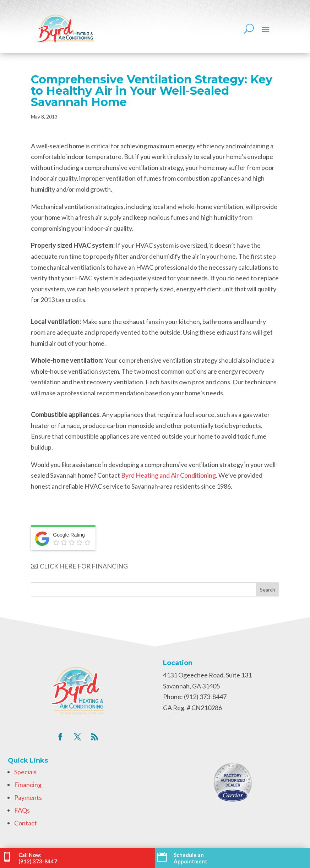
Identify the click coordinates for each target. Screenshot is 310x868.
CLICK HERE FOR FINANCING (79, 566)
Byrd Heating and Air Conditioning (168, 475)
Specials (25, 772)
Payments (28, 797)
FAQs (22, 810)
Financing (28, 785)
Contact (26, 823)
